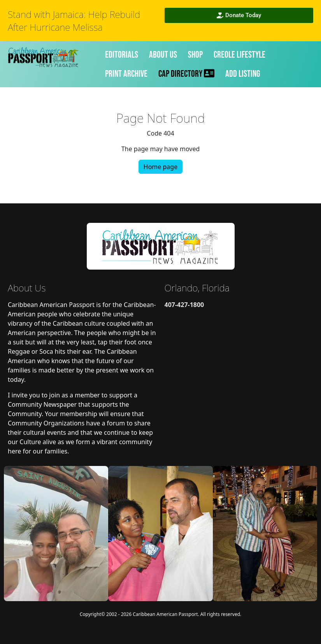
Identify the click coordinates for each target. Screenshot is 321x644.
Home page (160, 167)
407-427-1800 (184, 305)
